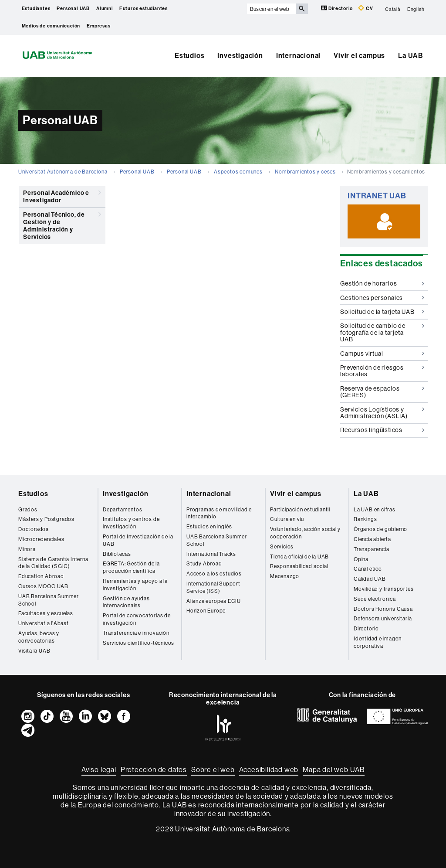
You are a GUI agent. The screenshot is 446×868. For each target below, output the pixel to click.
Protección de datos (154, 769)
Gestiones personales (382, 298)
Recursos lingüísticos (382, 430)
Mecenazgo (285, 576)
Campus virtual (382, 354)
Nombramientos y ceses (305, 172)
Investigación (240, 56)
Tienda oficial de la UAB (299, 557)
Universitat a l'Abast (44, 623)
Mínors (27, 549)
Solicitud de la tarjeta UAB (382, 312)
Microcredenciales (41, 539)
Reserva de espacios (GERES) (382, 392)
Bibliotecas (117, 554)
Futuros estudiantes (144, 9)
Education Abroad (41, 576)
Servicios (282, 546)
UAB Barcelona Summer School (49, 600)
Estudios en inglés (209, 526)
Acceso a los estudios (214, 574)
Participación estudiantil (300, 509)
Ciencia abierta (372, 539)
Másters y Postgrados (46, 519)
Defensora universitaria (383, 618)
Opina (361, 559)
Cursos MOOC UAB (43, 586)
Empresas (98, 26)
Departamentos (122, 509)
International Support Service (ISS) (213, 587)
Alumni (105, 9)
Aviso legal (99, 769)
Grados (28, 509)
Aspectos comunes (238, 172)
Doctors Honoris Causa (383, 609)
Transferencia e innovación (136, 633)
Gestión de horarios (382, 283)
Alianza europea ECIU (214, 601)
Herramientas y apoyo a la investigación (135, 585)
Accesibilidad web (269, 769)
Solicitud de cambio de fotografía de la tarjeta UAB (382, 332)
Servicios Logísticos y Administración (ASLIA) (382, 413)
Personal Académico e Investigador (62, 195)
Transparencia (371, 549)
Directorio (338, 8)
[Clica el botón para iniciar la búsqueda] (302, 9)
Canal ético (368, 569)
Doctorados (34, 529)
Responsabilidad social (299, 566)
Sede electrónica (375, 599)
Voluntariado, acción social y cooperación (305, 533)
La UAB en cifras (375, 509)
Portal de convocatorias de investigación (137, 619)
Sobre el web (213, 769)
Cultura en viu (287, 519)
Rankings (365, 519)
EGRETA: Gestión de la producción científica (131, 567)
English (416, 9)
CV (365, 8)
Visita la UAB (34, 651)
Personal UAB (73, 9)
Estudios (189, 56)
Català (393, 9)
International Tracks (211, 554)
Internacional (298, 56)
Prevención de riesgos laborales (382, 371)
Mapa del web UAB (334, 769)
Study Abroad (204, 563)
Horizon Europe (206, 611)
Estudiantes (36, 9)
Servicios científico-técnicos (139, 643)
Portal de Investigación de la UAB (138, 540)
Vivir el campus (359, 56)
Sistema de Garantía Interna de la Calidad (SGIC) (53, 563)
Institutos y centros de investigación (131, 523)
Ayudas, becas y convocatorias (39, 637)
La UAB (411, 56)
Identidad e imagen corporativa (377, 642)
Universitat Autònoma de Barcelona (63, 172)
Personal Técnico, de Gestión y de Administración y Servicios (62, 224)
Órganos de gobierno (380, 529)
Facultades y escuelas (46, 613)
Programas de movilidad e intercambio (219, 513)
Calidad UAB (370, 579)
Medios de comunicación (51, 26)
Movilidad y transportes (383, 589)
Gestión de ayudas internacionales (126, 602)
